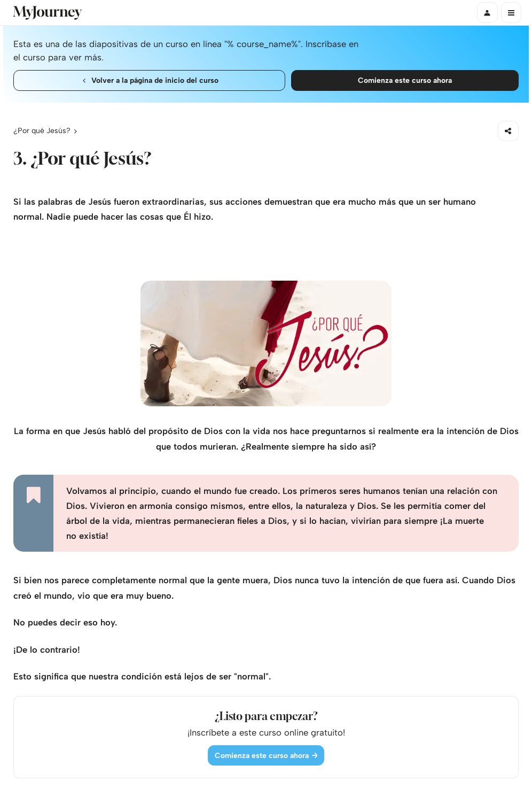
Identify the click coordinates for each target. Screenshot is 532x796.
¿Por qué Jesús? (42, 130)
